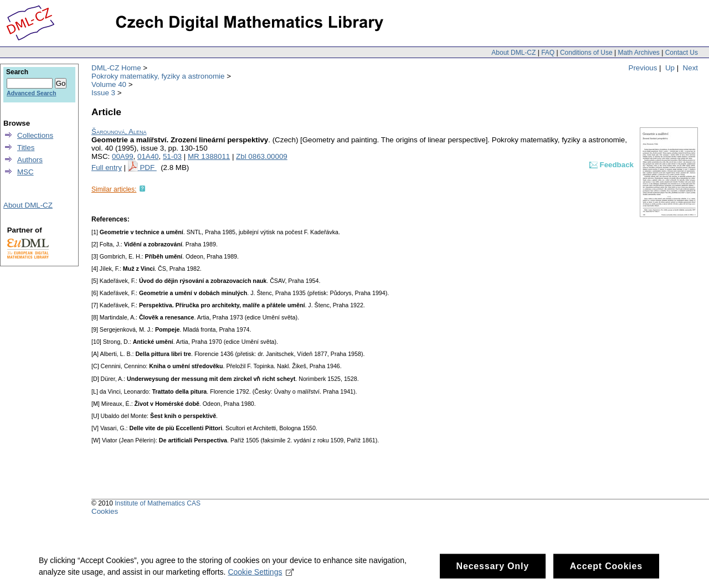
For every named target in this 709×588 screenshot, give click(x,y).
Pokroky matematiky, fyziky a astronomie (158, 76)
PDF (148, 167)
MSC (25, 172)
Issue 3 (103, 93)
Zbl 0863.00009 (262, 156)
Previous (643, 68)
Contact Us (682, 53)
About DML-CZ (513, 53)
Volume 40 (109, 84)
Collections (35, 135)
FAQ (548, 53)
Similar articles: (114, 189)
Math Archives (638, 53)
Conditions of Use (586, 53)
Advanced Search (31, 93)
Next (690, 68)
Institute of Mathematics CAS (158, 503)
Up (670, 68)
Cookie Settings (261, 576)
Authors (30, 160)
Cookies (105, 511)
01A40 (148, 156)
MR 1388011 (209, 156)
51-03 (172, 156)
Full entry (107, 167)
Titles (26, 148)
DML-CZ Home (116, 68)
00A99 (123, 156)
